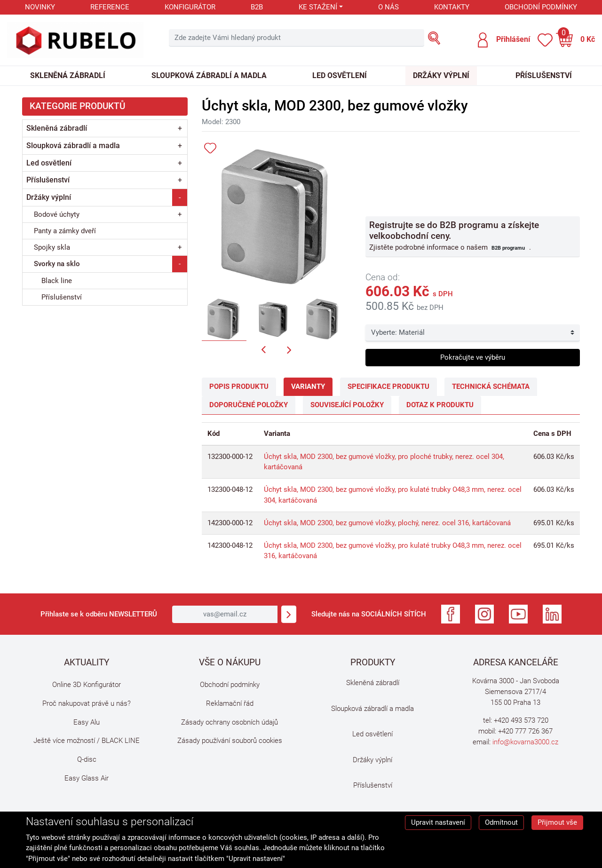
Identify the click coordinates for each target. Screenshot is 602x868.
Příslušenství (544, 75)
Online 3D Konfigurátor (87, 685)
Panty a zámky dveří (65, 231)
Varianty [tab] (308, 387)
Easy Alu (87, 722)
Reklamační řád (230, 703)
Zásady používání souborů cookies (230, 741)
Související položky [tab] (347, 405)
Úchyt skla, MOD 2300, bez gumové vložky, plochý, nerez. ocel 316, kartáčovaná (387, 523)
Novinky (40, 7)
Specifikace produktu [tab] (388, 387)
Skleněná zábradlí (68, 75)
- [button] (180, 197)
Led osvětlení (340, 75)
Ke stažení (318, 7)
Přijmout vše (557, 822)
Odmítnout (501, 822)
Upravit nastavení (438, 822)
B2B (257, 7)
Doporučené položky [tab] (249, 405)
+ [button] (180, 128)
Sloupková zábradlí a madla (209, 75)
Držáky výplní (441, 75)
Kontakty (452, 7)
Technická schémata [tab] (491, 387)
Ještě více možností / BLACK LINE (87, 741)
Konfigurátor (190, 7)
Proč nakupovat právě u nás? (87, 703)
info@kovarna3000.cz (525, 742)
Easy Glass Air (87, 778)
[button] (503, 40)
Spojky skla (52, 247)
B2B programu (508, 248)
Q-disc (87, 759)
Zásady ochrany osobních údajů (230, 722)
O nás (388, 7)
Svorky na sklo (57, 264)
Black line (57, 281)
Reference (110, 7)
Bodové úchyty (57, 214)
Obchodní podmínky (541, 7)
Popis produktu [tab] (239, 387)
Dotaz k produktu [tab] (440, 405)
